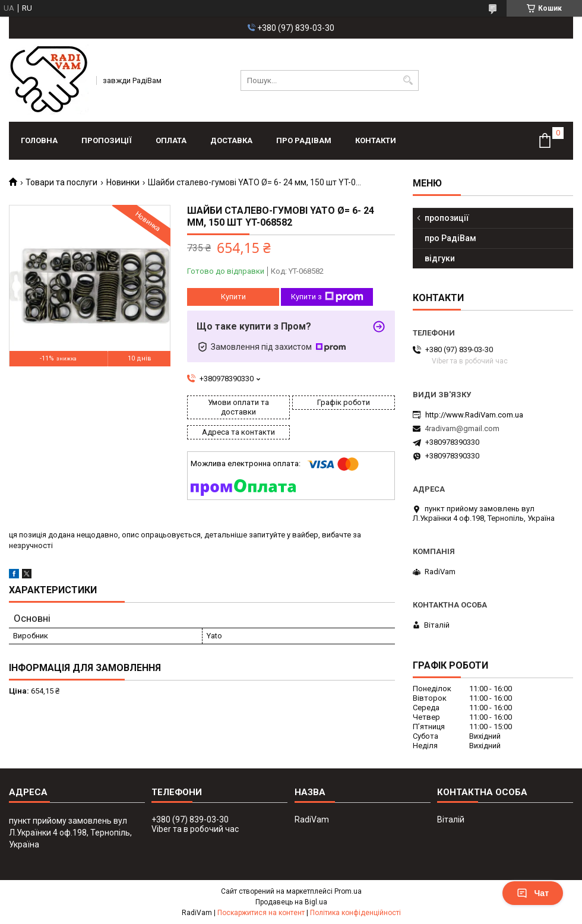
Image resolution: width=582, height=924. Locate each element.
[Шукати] (408, 80)
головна (39, 140)
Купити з (327, 297)
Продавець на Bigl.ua (291, 902)
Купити (233, 297)
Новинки (123, 182)
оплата (171, 140)
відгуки (440, 258)
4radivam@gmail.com (462, 428)
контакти (376, 140)
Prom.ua (348, 891)
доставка (231, 140)
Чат (533, 893)
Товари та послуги (61, 182)
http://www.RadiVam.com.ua (474, 415)
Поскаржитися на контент (261, 913)
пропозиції (107, 140)
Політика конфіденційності (355, 913)
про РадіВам (304, 140)
